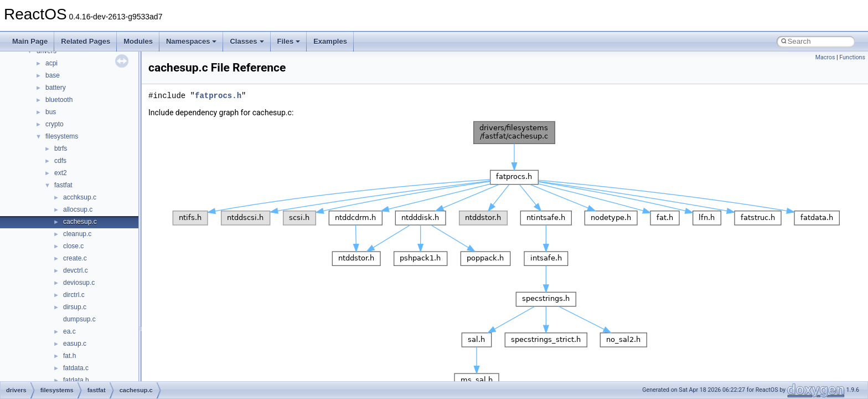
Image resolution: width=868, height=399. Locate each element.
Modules (138, 41)
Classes (247, 41)
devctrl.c (76, 270)
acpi (51, 63)
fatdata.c (76, 368)
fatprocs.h (218, 96)
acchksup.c (80, 197)
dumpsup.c (79, 319)
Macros (825, 57)
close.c (73, 246)
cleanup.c (77, 234)
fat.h (69, 356)
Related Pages (86, 41)
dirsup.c (75, 307)
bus (51, 112)
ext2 (61, 173)
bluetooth (59, 100)
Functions (852, 57)
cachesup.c (80, 222)
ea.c (69, 331)
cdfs (60, 161)
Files (289, 41)
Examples (330, 41)
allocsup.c (78, 209)
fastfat (63, 185)
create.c (75, 258)
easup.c (75, 344)
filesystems (62, 136)
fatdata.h (76, 380)
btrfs (61, 149)
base (53, 75)
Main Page (30, 41)
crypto (55, 124)
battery (56, 88)
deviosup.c (79, 283)
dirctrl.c (74, 295)
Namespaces (192, 41)
